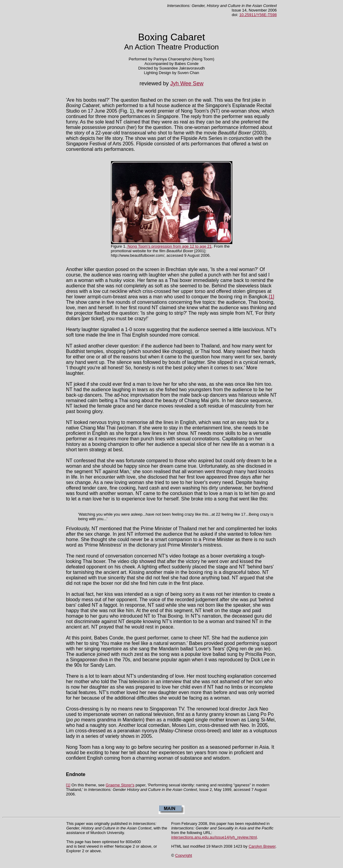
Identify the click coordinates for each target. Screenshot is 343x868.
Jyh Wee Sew (187, 83)
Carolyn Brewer (262, 846)
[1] (271, 297)
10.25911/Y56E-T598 (258, 15)
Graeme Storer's (120, 785)
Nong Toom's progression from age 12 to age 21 (169, 246)
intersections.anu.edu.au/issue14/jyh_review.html (214, 837)
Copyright (184, 855)
